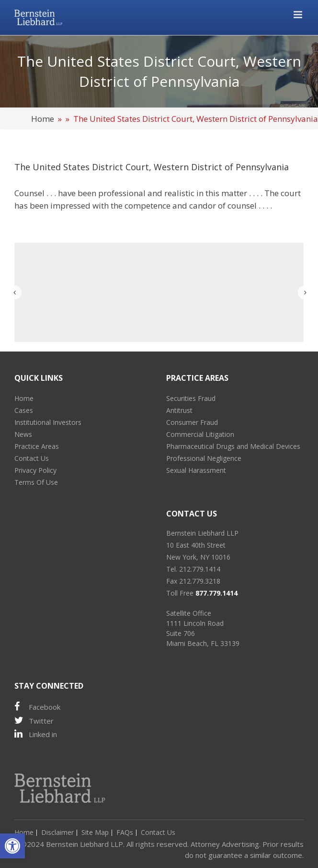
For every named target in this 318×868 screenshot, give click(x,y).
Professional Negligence (204, 458)
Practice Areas (37, 446)
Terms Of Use (36, 482)
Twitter (34, 721)
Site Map (95, 832)
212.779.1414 (200, 569)
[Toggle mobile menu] (299, 15)
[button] (12, 846)
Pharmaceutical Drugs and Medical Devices (233, 446)
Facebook (37, 707)
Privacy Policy (35, 470)
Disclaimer (57, 832)
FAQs (125, 832)
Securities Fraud (191, 398)
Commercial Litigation (200, 434)
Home (43, 119)
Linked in (36, 734)
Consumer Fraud (192, 422)
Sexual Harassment (196, 470)
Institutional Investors (48, 422)
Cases (24, 410)
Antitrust (179, 410)
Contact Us (32, 458)
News (23, 434)
